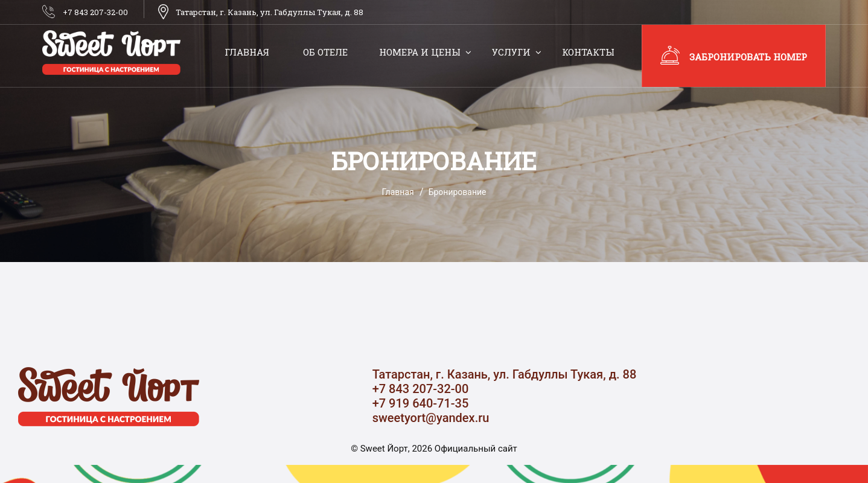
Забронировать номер (748, 57)
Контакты (588, 52)
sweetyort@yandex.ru (431, 418)
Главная (247, 52)
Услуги (511, 52)
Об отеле (325, 52)
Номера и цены (420, 52)
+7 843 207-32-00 (95, 12)
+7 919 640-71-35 (421, 403)
